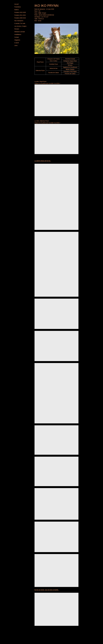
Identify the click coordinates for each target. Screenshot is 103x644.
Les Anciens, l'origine (20, 26)
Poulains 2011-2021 (20, 15)
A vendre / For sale (20, 23)
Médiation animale (20, 32)
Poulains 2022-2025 (20, 12)
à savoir (17, 43)
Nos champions (19, 21)
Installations (18, 34)
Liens (16, 45)
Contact (17, 37)
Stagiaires (17, 40)
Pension (17, 29)
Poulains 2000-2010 (20, 18)
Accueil (17, 4)
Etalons (17, 10)
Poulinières (18, 7)
